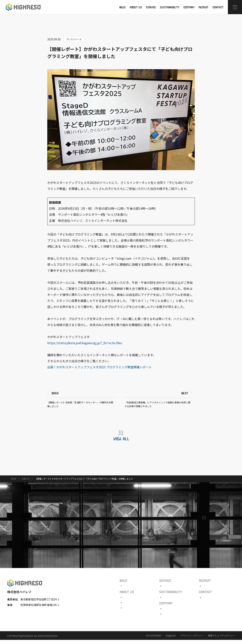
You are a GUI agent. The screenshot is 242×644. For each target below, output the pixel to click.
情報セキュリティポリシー (221, 640)
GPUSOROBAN (153, 640)
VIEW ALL (121, 443)
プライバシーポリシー (192, 640)
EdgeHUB (171, 640)
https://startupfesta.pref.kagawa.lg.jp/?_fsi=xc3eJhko (86, 347)
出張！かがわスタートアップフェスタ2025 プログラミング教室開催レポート (101, 371)
